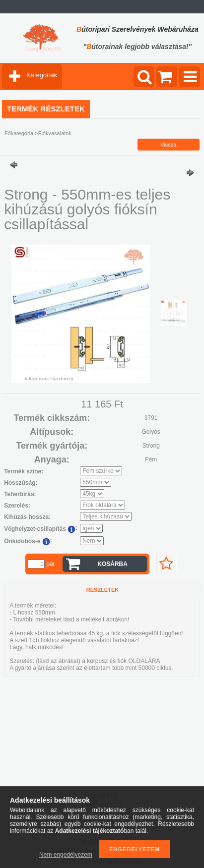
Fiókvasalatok (55, 133)
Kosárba (112, 564)
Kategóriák (42, 75)
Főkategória (19, 133)
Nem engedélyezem (66, 855)
